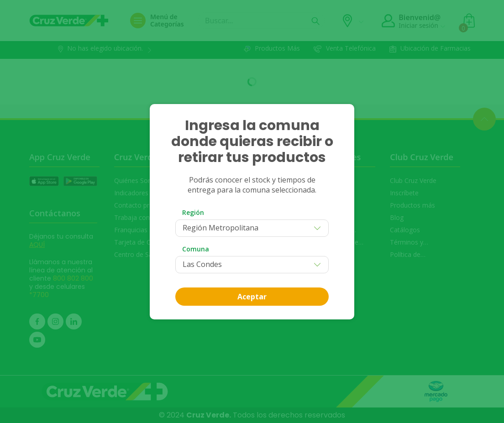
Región (193, 212)
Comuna (196, 249)
